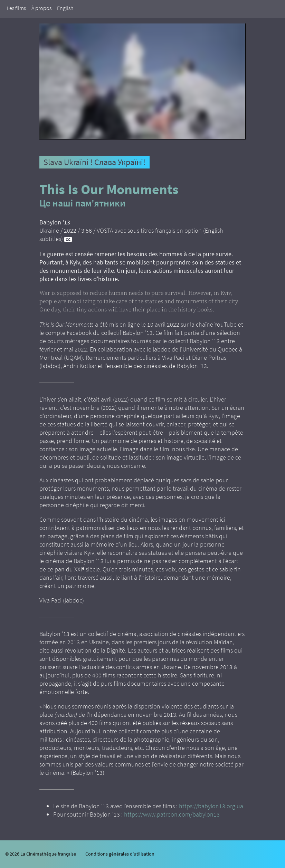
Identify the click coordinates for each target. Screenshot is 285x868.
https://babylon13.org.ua (211, 806)
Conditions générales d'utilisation (120, 854)
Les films (16, 8)
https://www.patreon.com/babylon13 (172, 814)
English (65, 8)
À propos (41, 8)
